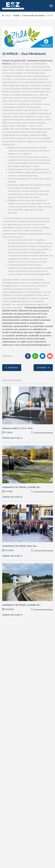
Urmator (43, 367)
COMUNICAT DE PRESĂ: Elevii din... (20, 546)
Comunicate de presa (33, 15)
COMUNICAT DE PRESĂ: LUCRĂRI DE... (22, 487)
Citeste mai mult (12, 438)
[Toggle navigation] (51, 6)
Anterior (12, 367)
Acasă (16, 15)
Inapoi (8, 15)
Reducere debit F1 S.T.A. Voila (17, 428)
